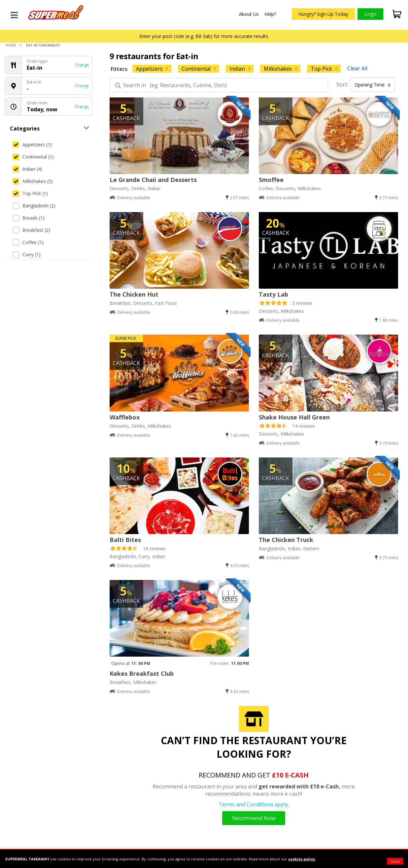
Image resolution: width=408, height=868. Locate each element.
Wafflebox (125, 417)
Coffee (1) (28, 242)
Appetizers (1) (32, 145)
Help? (270, 14)
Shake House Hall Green (294, 417)
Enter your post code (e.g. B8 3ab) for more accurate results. (204, 36)
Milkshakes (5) (33, 181)
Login (370, 14)
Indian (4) (27, 169)
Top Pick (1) (30, 193)
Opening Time (373, 85)
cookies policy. (302, 859)
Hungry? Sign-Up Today (323, 14)
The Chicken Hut (134, 294)
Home (11, 45)
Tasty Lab (273, 294)
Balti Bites (125, 540)
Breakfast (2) (31, 230)
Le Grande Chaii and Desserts (153, 180)
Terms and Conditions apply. (254, 804)
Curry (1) (27, 254)
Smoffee (271, 180)
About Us (249, 14)
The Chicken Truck (286, 540)
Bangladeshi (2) (34, 206)
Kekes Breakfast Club (142, 673)
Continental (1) (33, 157)
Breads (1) (29, 218)
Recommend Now (254, 818)
